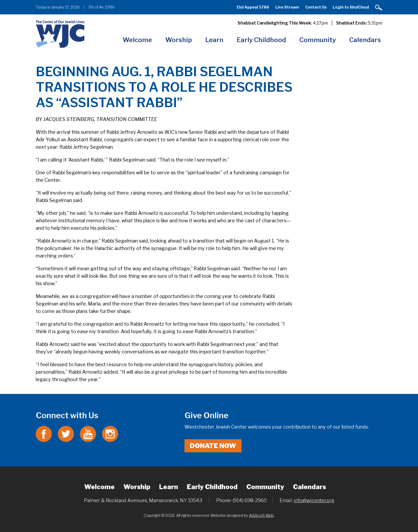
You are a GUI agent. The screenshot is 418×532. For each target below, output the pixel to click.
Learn (214, 40)
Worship (179, 40)
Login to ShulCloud (351, 7)
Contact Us (316, 7)
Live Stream (287, 7)
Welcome (137, 40)
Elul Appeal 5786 (253, 7)
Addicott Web (261, 515)
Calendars (365, 40)
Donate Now (213, 446)
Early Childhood (261, 40)
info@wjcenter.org (314, 500)
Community (318, 40)
